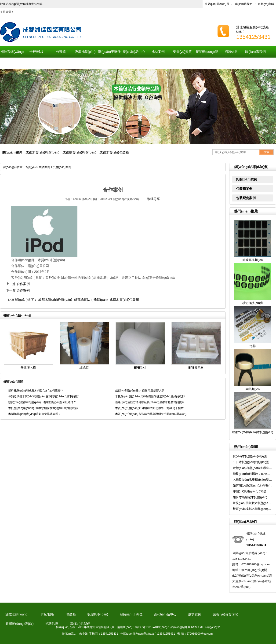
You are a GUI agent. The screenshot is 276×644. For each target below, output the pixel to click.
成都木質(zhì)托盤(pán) (42, 152)
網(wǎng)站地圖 (180, 627)
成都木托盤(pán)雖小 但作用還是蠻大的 (140, 391)
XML (201, 627)
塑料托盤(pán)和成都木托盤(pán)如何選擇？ (36, 391)
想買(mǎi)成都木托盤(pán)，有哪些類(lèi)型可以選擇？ (253, 509)
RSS (194, 627)
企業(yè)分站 (212, 627)
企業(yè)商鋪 (266, 4)
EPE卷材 (140, 368)
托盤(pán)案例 (247, 179)
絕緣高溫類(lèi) (253, 260)
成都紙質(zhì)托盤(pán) (79, 152)
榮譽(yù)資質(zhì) (182, 58)
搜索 (266, 152)
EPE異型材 (196, 368)
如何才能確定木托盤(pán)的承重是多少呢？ (253, 497)
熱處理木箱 (28, 368)
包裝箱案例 (244, 189)
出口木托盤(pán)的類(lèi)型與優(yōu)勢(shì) (253, 462)
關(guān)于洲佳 (109, 52)
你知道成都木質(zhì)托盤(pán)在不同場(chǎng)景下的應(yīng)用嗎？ (45, 396)
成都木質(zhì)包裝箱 (114, 152)
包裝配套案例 (246, 198)
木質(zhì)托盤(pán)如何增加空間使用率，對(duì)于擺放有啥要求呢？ (152, 408)
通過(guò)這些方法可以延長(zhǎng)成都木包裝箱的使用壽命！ (152, 402)
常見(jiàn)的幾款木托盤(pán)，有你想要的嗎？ (253, 503)
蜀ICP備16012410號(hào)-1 (152, 627)
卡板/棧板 (36, 52)
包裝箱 (61, 52)
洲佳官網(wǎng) (12, 52)
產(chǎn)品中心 (134, 52)
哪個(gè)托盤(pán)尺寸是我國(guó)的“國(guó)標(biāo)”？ (253, 491)
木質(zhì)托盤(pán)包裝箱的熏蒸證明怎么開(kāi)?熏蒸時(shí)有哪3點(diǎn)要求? (152, 414)
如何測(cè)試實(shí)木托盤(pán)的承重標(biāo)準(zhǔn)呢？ (253, 485)
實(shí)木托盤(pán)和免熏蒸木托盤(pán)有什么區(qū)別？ (253, 456)
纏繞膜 (84, 368)
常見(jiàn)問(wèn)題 (217, 4)
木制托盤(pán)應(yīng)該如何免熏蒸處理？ (35, 414)
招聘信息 (231, 52)
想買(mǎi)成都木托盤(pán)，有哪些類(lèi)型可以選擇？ (42, 402)
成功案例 (158, 52)
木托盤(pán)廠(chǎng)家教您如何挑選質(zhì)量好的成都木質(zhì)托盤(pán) (152, 396)
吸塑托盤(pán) (85, 52)
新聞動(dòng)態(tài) (207, 58)
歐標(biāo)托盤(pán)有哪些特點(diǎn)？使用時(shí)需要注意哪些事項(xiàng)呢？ (253, 468)
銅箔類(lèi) (253, 389)
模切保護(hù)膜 (253, 303)
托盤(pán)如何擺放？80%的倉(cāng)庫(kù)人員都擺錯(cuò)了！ (253, 474)
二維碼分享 (152, 199)
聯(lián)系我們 (244, 4)
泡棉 (253, 346)
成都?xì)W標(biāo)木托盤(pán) (253, 432)
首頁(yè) (31, 167)
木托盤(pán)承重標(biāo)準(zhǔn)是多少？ (253, 480)
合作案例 (23, 284)
